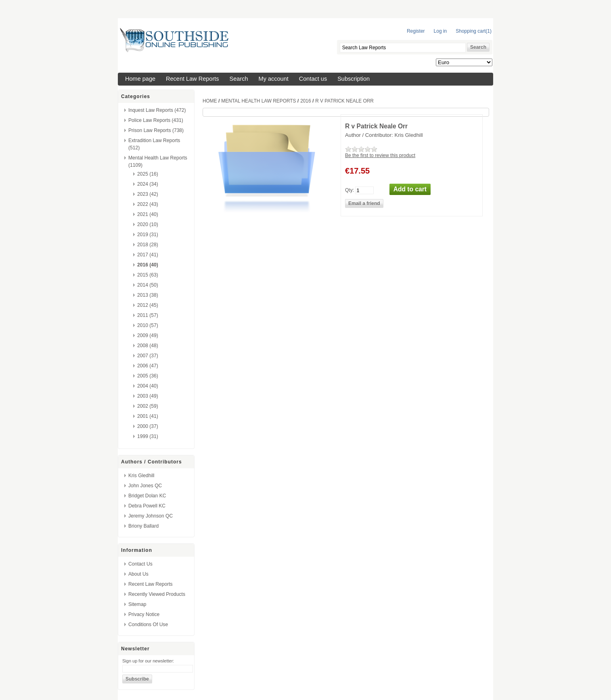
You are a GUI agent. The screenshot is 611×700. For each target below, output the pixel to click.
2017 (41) (148, 255)
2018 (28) (148, 245)
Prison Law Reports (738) (156, 130)
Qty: (349, 190)
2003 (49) (148, 396)
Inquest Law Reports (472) (157, 110)
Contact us (313, 79)
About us (138, 574)
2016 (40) (148, 265)
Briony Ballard (143, 526)
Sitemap (137, 604)
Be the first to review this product (380, 155)
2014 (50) (148, 285)
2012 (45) (148, 305)
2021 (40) (148, 214)
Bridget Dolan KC (147, 496)
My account (274, 79)
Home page (140, 79)
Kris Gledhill (141, 476)
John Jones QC (145, 486)
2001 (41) (148, 416)
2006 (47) (148, 366)
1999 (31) (148, 436)
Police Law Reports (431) (156, 120)
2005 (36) (148, 376)
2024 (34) (148, 184)
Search (239, 79)
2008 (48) (148, 346)
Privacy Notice (144, 614)
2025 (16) (148, 174)
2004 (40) (148, 386)
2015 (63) (148, 275)
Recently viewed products (157, 594)
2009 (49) (148, 335)
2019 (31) (148, 235)
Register (416, 31)
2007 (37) (148, 356)
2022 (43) (148, 204)
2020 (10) (148, 224)
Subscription (354, 79)
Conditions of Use (148, 625)
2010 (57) (148, 325)
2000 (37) (148, 426)
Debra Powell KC (147, 506)
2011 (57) (148, 315)
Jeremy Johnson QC (151, 516)
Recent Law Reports (193, 79)
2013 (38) (148, 295)
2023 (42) (148, 194)
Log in (440, 31)
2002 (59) (148, 406)
